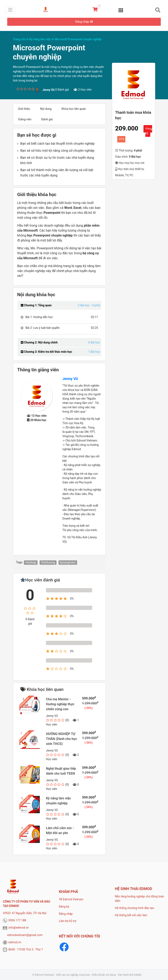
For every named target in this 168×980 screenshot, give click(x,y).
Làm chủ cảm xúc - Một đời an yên (60, 830)
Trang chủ (21, 39)
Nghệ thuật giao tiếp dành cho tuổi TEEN (61, 771)
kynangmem (68, 562)
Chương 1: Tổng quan (36, 305)
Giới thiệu (24, 109)
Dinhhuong (48, 562)
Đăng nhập (84, 22)
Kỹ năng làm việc (42, 39)
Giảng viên (25, 119)
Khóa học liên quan (74, 109)
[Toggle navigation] (10, 10)
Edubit (138, 975)
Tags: (20, 562)
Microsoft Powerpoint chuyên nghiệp (78, 39)
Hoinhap (31, 562)
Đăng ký (149, 131)
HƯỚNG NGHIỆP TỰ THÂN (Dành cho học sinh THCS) (61, 739)
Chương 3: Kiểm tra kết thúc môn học (46, 352)
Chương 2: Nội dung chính (39, 342)
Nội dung (46, 109)
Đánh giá (47, 119)
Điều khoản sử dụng (104, 975)
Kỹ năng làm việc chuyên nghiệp (58, 801)
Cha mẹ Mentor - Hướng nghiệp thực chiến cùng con (60, 704)
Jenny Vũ (70, 379)
